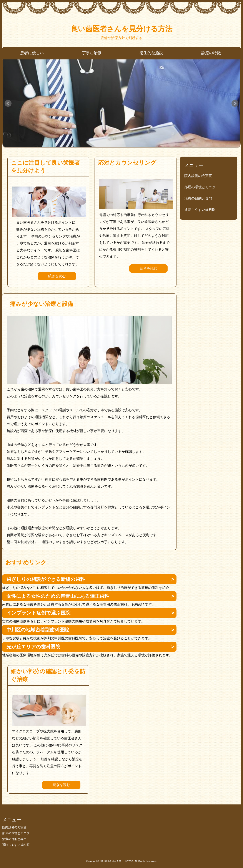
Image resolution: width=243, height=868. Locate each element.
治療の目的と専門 (198, 198)
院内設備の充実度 (198, 176)
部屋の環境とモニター (202, 187)
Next (235, 103)
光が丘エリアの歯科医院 (33, 647)
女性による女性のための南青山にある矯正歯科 (58, 596)
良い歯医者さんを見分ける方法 (121, 29)
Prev (8, 103)
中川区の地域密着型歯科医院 (38, 630)
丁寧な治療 (92, 53)
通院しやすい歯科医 (200, 210)
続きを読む (57, 276)
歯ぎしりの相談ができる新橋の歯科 (46, 579)
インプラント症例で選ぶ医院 (38, 613)
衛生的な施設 (151, 53)
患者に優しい (32, 53)
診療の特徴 (211, 53)
